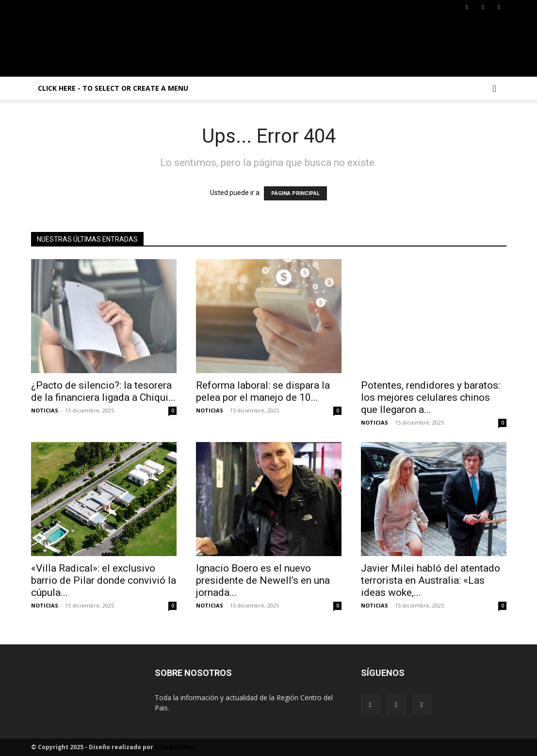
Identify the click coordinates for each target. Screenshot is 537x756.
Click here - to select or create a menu (113, 88)
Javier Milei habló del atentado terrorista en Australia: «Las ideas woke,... (431, 580)
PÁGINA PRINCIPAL (295, 193)
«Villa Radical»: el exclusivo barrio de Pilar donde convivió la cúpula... (104, 580)
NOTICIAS (45, 410)
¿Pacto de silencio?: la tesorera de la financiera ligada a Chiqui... (103, 391)
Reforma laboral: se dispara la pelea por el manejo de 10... (263, 391)
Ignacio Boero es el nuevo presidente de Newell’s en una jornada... (263, 580)
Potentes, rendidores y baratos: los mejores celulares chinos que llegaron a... (431, 397)
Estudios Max (175, 747)
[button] (495, 89)
